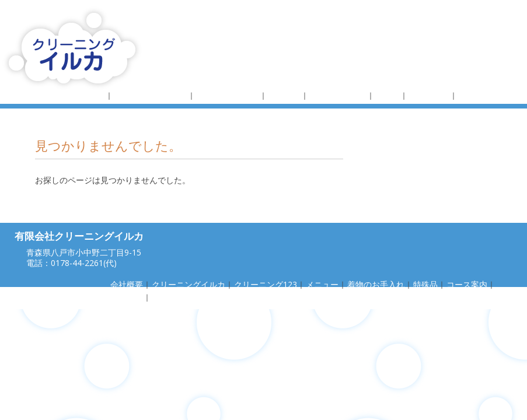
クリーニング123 (228, 95)
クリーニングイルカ (151, 95)
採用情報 (474, 95)
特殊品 (388, 95)
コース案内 (429, 95)
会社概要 (89, 95)
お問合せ (168, 297)
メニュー (284, 95)
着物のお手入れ (338, 95)
